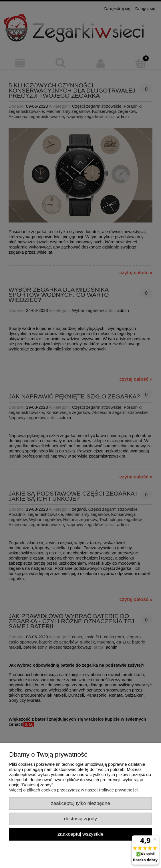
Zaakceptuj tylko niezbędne (80, 803)
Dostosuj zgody (80, 819)
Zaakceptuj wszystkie (80, 834)
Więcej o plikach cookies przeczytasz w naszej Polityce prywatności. (74, 790)
